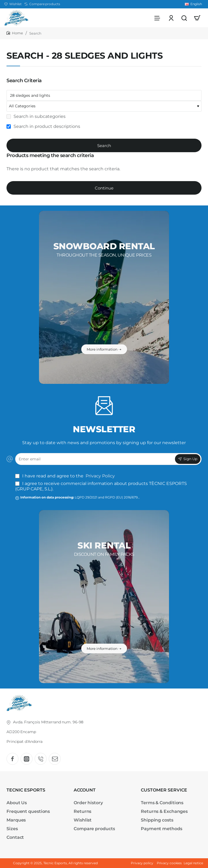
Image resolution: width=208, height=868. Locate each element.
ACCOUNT (85, 790)
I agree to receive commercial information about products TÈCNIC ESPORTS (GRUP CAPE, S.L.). (101, 486)
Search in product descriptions (43, 126)
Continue (104, 188)
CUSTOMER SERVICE (164, 790)
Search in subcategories (36, 116)
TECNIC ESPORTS (26, 790)
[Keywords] (104, 95)
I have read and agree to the (66, 476)
